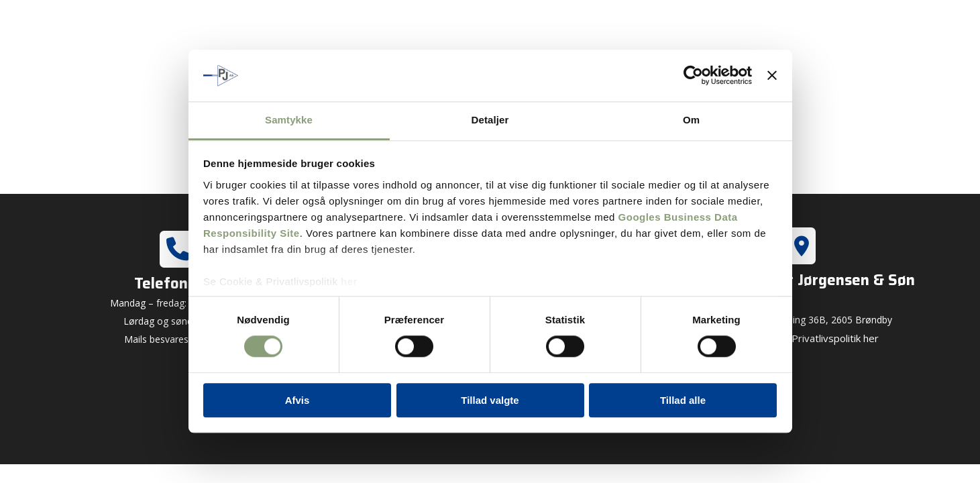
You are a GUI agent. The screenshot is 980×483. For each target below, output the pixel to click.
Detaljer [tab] (490, 120)
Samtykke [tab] (289, 120)
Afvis (297, 400)
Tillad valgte (490, 400)
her (349, 281)
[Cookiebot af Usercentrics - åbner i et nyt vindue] (693, 76)
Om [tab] (691, 120)
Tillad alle (683, 400)
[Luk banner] (772, 76)
